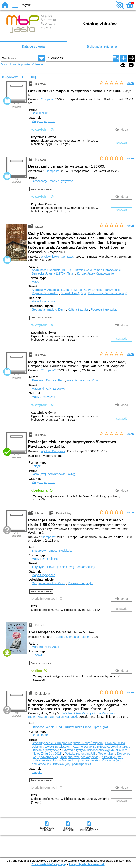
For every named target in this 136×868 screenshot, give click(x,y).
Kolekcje (37, 64)
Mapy (35, 282)
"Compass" (52, 171)
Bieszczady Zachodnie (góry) (108, 293)
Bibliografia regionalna (102, 46)
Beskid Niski (40, 113)
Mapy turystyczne (43, 121)
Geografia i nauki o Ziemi (48, 309)
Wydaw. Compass (53, 451)
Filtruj (32, 77)
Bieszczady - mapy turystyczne (52, 181)
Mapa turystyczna (43, 301)
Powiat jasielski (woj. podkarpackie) (71, 567)
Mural (78, 290)
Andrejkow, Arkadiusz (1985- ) (52, 290)
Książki (36, 466)
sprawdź (122, 143)
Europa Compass (67, 637)
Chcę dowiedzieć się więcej (49, 864)
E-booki (37, 655)
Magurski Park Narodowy (49, 389)
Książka (37, 772)
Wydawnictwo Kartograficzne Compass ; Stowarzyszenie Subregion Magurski (72, 715)
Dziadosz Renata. (48, 727)
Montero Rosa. (45, 647)
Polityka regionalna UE (80, 754)
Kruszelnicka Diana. (87, 727)
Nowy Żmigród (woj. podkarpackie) (76, 760)
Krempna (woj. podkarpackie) (80, 757)
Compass (47, 99)
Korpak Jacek (95, 273)
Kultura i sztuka (78, 309)
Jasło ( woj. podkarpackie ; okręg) (54, 474)
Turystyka (38, 567)
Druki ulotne (50, 559)
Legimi (86, 637)
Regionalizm (106, 754)
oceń (131, 83)
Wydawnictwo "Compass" (58, 257)
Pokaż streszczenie (41, 189)
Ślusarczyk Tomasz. (52, 551)
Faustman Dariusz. (48, 380)
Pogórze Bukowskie (45, 293)
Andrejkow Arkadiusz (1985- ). (52, 270)
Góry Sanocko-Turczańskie (102, 290)
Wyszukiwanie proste (15, 64)
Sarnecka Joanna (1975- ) (53, 273)
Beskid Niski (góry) (73, 293)
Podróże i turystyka (104, 309)
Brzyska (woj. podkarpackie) (72, 764)
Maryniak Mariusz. (84, 380)
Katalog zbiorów (34, 46)
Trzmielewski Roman (98, 270)
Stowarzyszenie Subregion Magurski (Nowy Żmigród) (67, 743)
